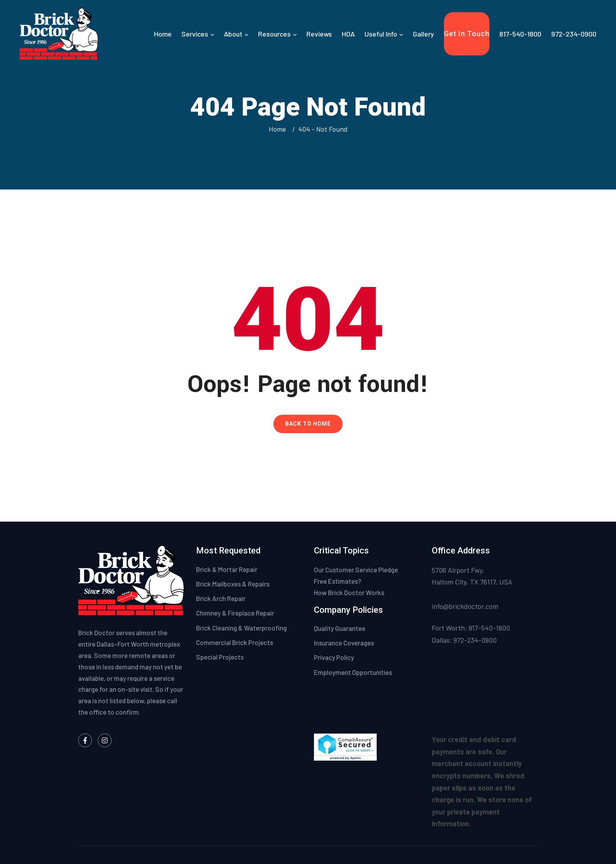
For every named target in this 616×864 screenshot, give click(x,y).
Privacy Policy (335, 657)
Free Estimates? (338, 581)
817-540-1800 (520, 34)
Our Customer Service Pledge (356, 570)
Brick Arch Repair (221, 598)
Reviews (319, 34)
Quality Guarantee (340, 628)
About (233, 34)
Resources (274, 34)
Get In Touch (467, 34)
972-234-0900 (574, 34)
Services (195, 34)
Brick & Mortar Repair (227, 569)
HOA (348, 34)
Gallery (423, 34)
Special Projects (220, 657)
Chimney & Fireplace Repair (235, 613)
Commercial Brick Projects (235, 642)
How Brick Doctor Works (349, 592)
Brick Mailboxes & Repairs (233, 584)
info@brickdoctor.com (465, 606)
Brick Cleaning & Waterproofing (241, 628)
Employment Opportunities (353, 672)
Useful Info (381, 34)
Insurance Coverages (345, 643)
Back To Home (308, 424)
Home (163, 34)
